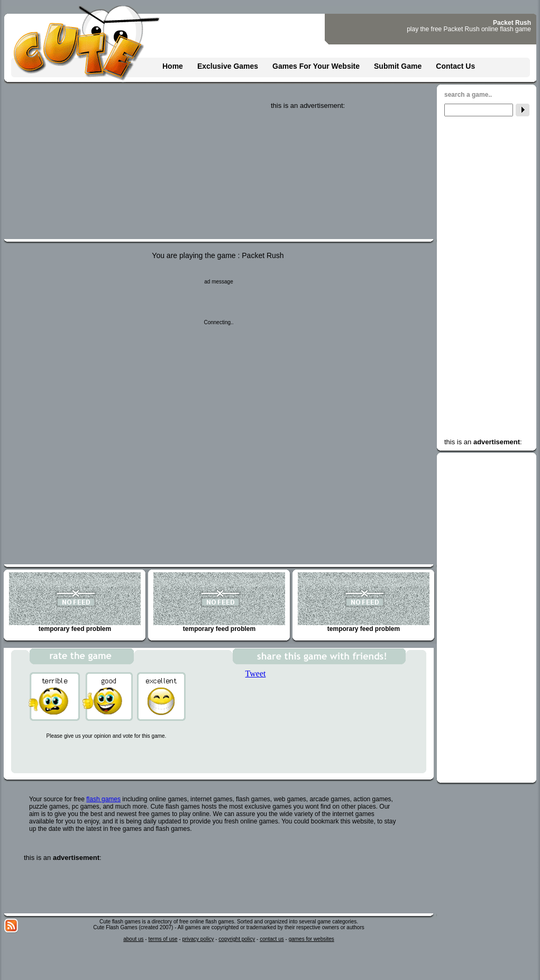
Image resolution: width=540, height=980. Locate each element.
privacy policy (198, 939)
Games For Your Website (316, 66)
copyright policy (237, 939)
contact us (272, 939)
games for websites (312, 939)
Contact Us (455, 66)
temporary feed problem (75, 602)
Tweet (256, 674)
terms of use (163, 939)
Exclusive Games (228, 66)
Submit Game (398, 66)
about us (133, 939)
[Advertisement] (350, 176)
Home (173, 66)
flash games (103, 799)
